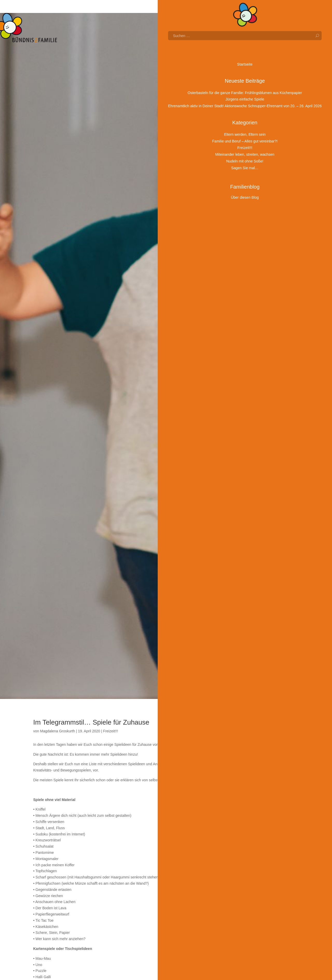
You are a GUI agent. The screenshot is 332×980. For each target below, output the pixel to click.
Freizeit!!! (111, 731)
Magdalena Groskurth (57, 731)
